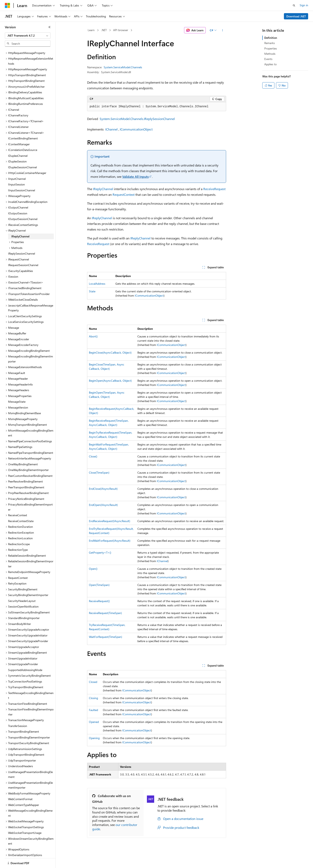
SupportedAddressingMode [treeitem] (25, 656)
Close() (93, 456)
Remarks (270, 43)
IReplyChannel (103, 189)
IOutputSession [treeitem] (18, 199)
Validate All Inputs (135, 176)
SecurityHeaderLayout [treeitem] (22, 587)
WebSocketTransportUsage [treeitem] (25, 819)
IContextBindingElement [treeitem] (23, 124)
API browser (121, 30)
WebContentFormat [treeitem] (20, 785)
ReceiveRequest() (99, 601)
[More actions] (222, 30)
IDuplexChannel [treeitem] (18, 142)
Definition (271, 38)
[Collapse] (50, 27)
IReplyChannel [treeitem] (20, 222)
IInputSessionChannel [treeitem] (22, 176)
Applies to (270, 64)
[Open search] (294, 5)
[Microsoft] (7, 5)
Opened (94, 722)
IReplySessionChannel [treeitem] (22, 240)
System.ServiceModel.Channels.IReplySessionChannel (137, 119)
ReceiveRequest (214, 189)
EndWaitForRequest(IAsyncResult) (110, 541)
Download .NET (296, 16)
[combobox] (28, 36)
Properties (271, 48)
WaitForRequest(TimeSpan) (105, 637)
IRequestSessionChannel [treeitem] (23, 251)
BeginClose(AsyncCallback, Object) (110, 352)
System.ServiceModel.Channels (123, 67)
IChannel (111, 129)
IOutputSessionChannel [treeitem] (23, 205)
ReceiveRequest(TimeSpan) (105, 613)
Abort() (93, 336)
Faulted (93, 710)
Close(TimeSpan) (99, 472)
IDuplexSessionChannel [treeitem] (22, 153)
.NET (104, 30)
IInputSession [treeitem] (16, 170)
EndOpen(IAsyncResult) (103, 505)
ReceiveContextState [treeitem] (21, 507)
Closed (93, 682)
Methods (270, 54)
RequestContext (124, 194)
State (92, 291)
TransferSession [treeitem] (18, 712)
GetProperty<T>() (100, 553)
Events (268, 59)
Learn (91, 30)
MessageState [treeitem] (17, 388)
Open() (93, 569)
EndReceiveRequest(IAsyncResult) (110, 521)
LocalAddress (97, 284)
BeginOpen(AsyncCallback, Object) (110, 381)
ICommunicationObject (136, 129)
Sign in (304, 5)
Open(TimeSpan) (99, 585)
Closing (93, 698)
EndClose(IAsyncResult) (103, 489)
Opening (94, 738)
